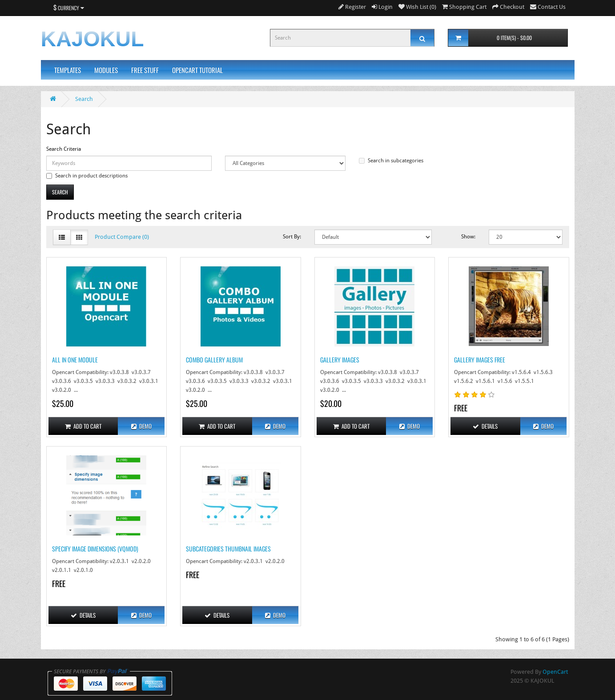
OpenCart (555, 672)
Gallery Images (340, 360)
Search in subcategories (391, 161)
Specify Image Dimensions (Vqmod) (95, 549)
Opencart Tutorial (197, 70)
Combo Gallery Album (214, 360)
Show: (468, 237)
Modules (106, 70)
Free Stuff (145, 70)
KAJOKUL (92, 39)
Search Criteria (64, 149)
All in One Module (75, 360)
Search (84, 99)
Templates (68, 70)
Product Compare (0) (122, 237)
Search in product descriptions (87, 176)
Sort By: (292, 237)
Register (352, 7)
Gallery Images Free (480, 360)
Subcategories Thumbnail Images (228, 549)
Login (382, 7)
